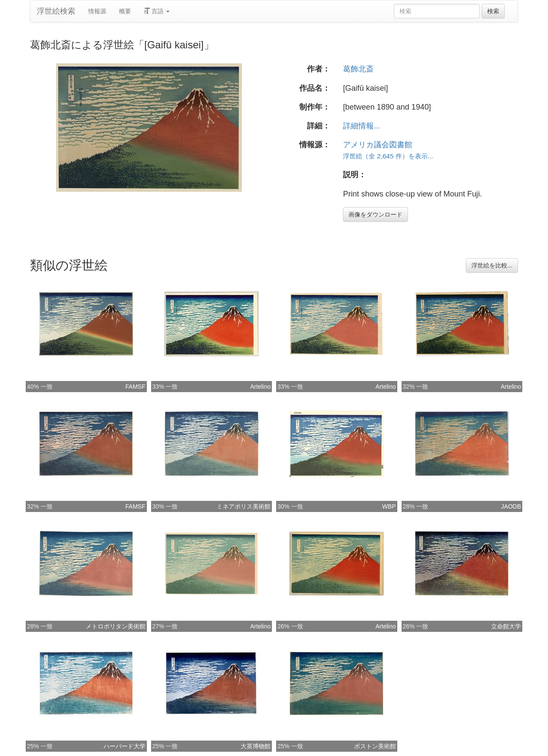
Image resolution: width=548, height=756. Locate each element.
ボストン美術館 (375, 746)
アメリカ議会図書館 (378, 145)
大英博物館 (256, 746)
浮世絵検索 (56, 11)
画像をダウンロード (375, 214)
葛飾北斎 (358, 69)
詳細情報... (362, 126)
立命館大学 (506, 626)
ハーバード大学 (125, 746)
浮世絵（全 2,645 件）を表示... (388, 156)
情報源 (97, 11)
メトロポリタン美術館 (116, 626)
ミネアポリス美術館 (244, 506)
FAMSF (136, 387)
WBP (389, 506)
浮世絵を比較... (492, 265)
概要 (125, 11)
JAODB (511, 506)
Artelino (261, 387)
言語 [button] (157, 11)
